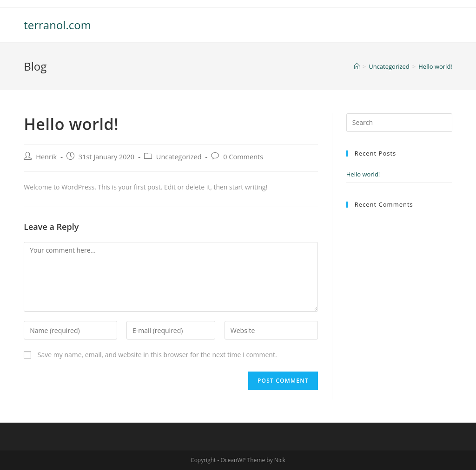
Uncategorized (179, 157)
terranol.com (57, 25)
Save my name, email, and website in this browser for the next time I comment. (157, 355)
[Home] (357, 66)
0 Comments (243, 157)
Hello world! (363, 174)
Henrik (46, 157)
